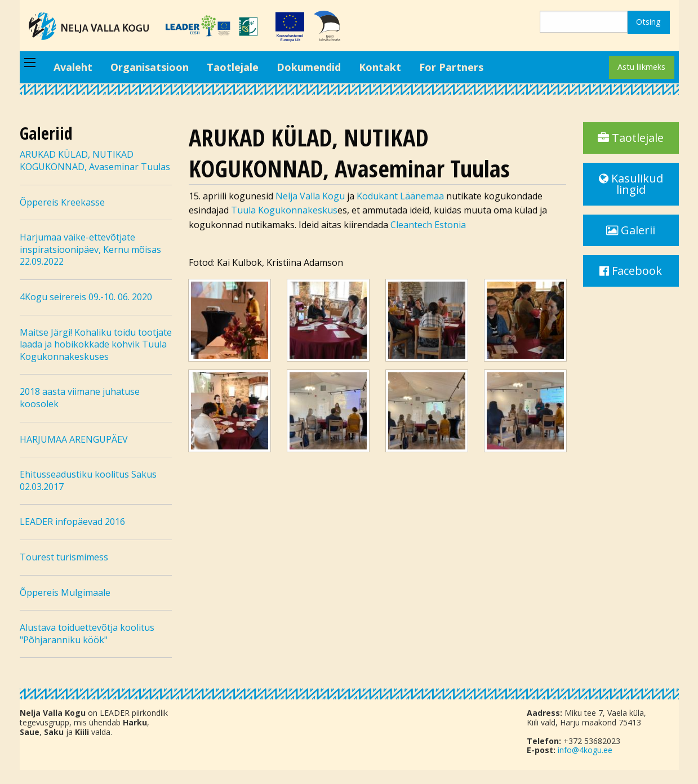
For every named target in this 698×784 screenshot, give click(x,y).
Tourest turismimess (64, 557)
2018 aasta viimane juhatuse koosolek (80, 398)
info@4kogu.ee (585, 750)
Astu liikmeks (641, 67)
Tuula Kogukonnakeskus (284, 210)
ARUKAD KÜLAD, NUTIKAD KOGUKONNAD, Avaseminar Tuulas (95, 161)
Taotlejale (233, 67)
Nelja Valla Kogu (310, 196)
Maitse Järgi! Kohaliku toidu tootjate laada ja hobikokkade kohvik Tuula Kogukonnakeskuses (96, 344)
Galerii (631, 230)
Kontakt (380, 67)
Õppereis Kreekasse (62, 202)
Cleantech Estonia (428, 225)
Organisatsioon (150, 67)
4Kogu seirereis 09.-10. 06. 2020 (86, 297)
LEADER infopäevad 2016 (72, 522)
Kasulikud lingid (631, 184)
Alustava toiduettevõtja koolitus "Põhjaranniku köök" (87, 634)
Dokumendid (309, 67)
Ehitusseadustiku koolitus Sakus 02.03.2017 (88, 480)
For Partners (451, 67)
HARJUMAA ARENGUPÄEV (74, 439)
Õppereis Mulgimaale (65, 593)
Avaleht (73, 67)
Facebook (631, 271)
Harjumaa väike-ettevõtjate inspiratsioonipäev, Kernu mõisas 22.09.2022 (90, 249)
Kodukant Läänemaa (400, 196)
